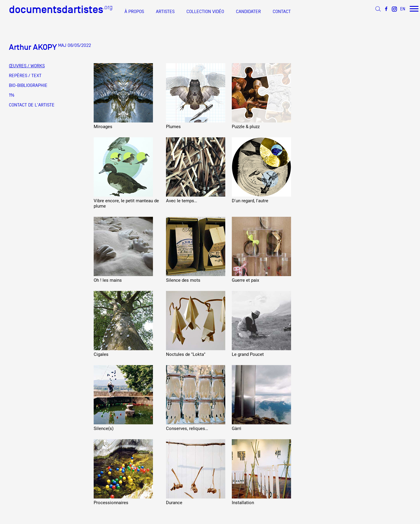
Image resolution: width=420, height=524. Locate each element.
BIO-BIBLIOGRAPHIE (28, 85)
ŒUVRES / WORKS (27, 66)
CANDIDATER (248, 12)
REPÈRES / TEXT (25, 76)
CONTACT (282, 12)
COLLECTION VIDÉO (205, 12)
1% (12, 95)
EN (403, 9)
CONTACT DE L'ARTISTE (32, 105)
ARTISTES (165, 12)
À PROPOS (134, 12)
